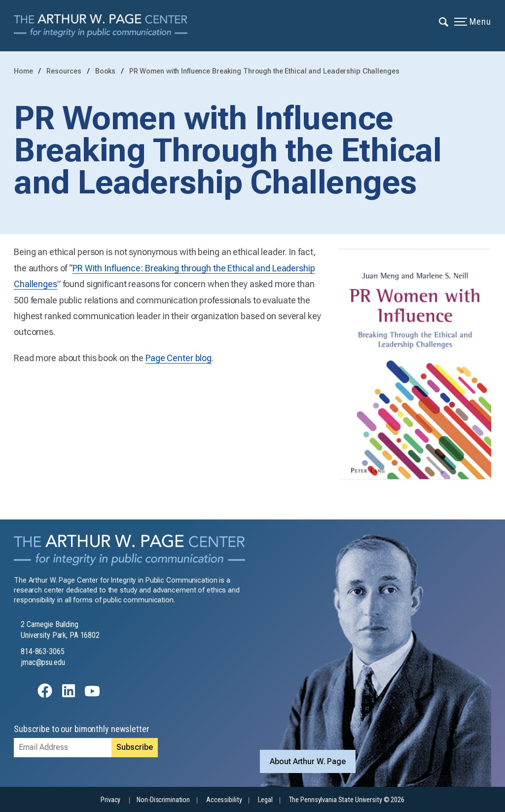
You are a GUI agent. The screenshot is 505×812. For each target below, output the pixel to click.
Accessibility (224, 800)
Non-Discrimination (163, 800)
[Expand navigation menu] (444, 21)
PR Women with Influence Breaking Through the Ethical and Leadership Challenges (264, 71)
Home (23, 71)
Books (106, 71)
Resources (65, 71)
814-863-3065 (43, 651)
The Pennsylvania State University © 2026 (347, 800)
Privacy (110, 800)
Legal (265, 800)
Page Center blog (179, 358)
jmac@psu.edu (43, 662)
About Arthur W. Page (308, 761)
